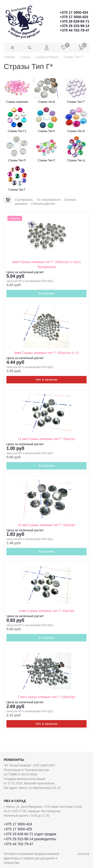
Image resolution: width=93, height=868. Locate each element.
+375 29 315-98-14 (75, 26)
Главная (9, 57)
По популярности (49, 200)
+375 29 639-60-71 (75, 21)
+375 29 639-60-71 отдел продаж (30, 834)
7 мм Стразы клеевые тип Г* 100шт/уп (46, 697)
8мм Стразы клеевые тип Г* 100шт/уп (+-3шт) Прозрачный (46, 264)
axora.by (84, 854)
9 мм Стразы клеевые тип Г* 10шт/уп (46, 611)
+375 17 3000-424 (74, 12)
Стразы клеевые (47, 57)
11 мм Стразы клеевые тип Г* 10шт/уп (46, 439)
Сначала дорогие (43, 204)
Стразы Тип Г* (74, 57)
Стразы (25, 57)
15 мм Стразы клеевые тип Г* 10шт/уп (46, 525)
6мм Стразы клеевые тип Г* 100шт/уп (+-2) (46, 353)
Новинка (15, 218)
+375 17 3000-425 (74, 17)
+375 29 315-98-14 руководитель (30, 839)
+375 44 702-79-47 (75, 30)
